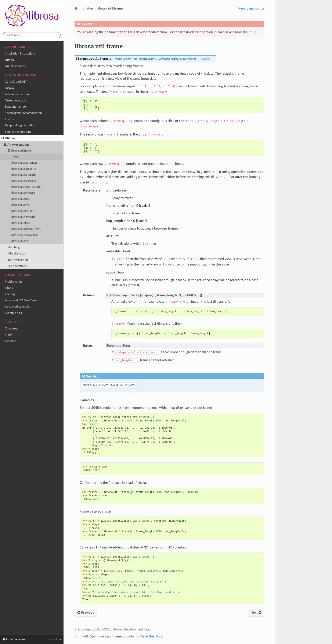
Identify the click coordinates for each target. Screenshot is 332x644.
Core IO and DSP (16, 82)
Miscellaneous (17, 254)
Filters (9, 288)
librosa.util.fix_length (23, 175)
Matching (14, 247)
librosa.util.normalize (23, 217)
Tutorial (10, 60)
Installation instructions (20, 54)
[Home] (76, 8)
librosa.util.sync (20, 205)
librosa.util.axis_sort (23, 211)
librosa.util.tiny (20, 241)
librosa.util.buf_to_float (25, 235)
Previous (86, 613)
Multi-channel (14, 282)
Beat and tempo (15, 107)
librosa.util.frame (20, 151)
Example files (13, 313)
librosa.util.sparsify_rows (26, 229)
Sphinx (95, 636)
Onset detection (15, 100)
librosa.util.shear (21, 223)
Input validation (18, 260)
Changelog (12, 329)
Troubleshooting (15, 66)
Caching (10, 294)
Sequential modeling (18, 132)
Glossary (10, 341)
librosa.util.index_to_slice (26, 187)
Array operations (17, 145)
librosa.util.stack (21, 199)
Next (256, 613)
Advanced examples (18, 307)
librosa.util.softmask (23, 193)
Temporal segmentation (20, 125)
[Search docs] (32, 35)
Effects (9, 119)
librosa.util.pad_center (24, 163)
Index (8, 335)
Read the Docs (151, 636)
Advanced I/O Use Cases (21, 300)
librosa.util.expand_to (24, 169)
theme (117, 636)
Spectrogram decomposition (23, 113)
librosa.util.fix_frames (24, 181)
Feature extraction (17, 94)
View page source (251, 8)
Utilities (8, 138)
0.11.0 (251, 32)
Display (10, 88)
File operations (17, 266)
